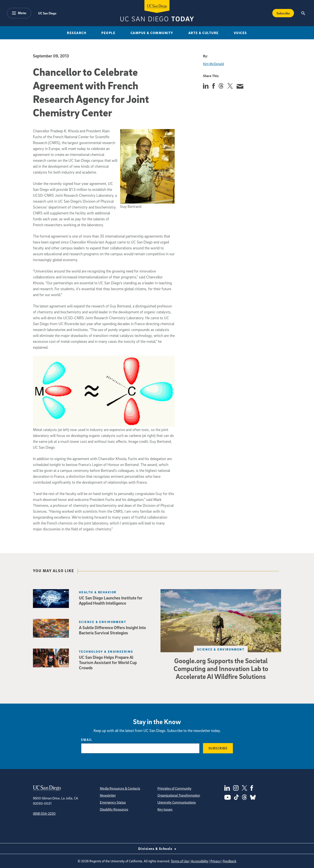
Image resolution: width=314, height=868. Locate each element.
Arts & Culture (204, 33)
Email (87, 740)
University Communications (177, 802)
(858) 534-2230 (44, 813)
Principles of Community (174, 788)
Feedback (230, 861)
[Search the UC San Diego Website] (303, 13)
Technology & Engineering (106, 651)
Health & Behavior (98, 592)
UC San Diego (47, 13)
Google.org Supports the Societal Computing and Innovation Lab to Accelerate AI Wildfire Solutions (221, 668)
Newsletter (108, 795)
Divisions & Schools (157, 849)
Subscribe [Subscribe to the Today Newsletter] (283, 13)
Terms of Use (180, 861)
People (108, 33)
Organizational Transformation (179, 795)
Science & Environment (221, 649)
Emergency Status (113, 802)
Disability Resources (114, 809)
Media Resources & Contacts (120, 788)
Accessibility (200, 861)
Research (77, 33)
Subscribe (218, 748)
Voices (240, 33)
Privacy (216, 861)
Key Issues (165, 809)
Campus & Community (152, 33)
